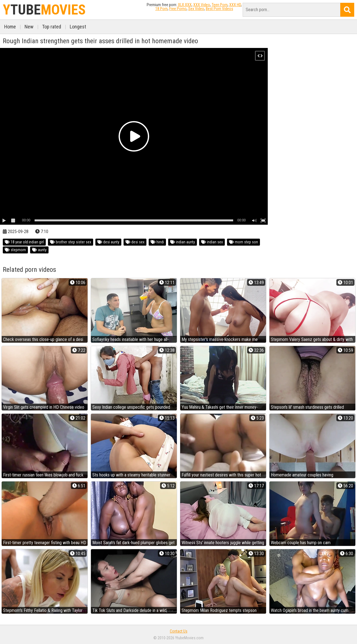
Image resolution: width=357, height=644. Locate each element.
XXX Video (202, 5)
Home (10, 27)
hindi (157, 242)
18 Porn (161, 9)
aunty (39, 250)
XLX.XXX (185, 5)
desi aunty (108, 242)
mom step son (243, 242)
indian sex (212, 242)
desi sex (135, 242)
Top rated (52, 27)
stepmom (15, 250)
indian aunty (183, 242)
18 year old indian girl (24, 242)
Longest (78, 27)
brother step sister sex (71, 242)
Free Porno (178, 9)
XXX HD (235, 5)
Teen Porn (220, 5)
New (29, 27)
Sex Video (196, 9)
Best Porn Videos (219, 9)
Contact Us (179, 631)
